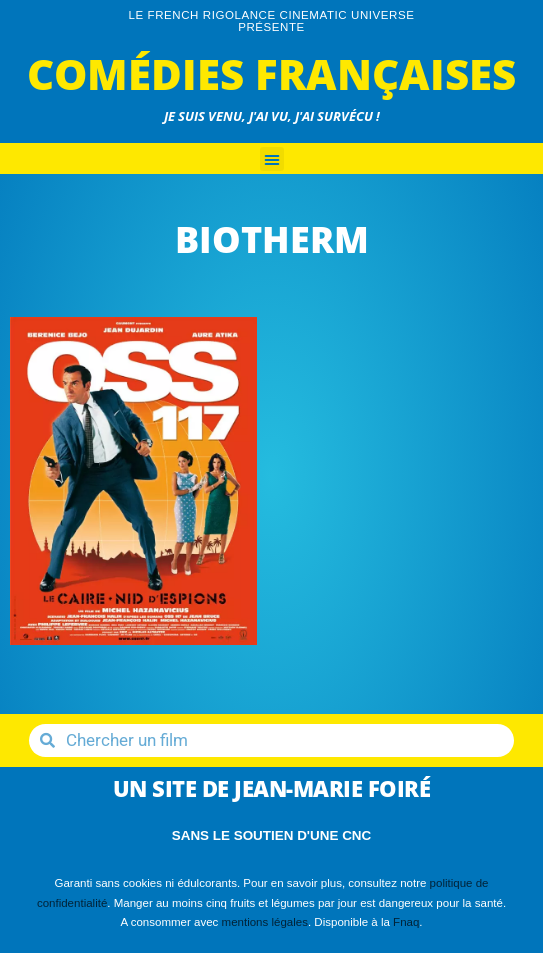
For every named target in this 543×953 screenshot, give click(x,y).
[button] (272, 159)
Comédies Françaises (271, 73)
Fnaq (406, 922)
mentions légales (265, 922)
